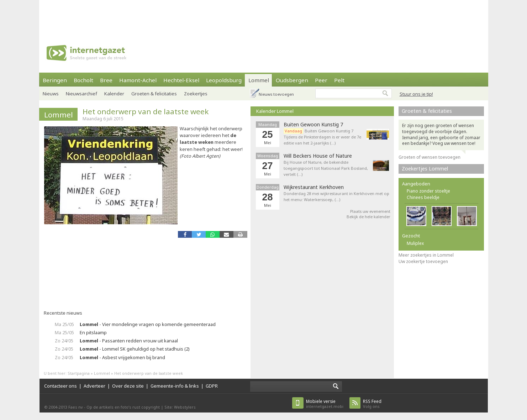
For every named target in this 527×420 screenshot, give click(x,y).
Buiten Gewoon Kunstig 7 (313, 125)
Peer (321, 80)
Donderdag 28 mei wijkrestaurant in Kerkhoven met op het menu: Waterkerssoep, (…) (336, 196)
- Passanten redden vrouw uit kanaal (129, 341)
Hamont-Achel (138, 80)
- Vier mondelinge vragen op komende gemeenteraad (148, 324)
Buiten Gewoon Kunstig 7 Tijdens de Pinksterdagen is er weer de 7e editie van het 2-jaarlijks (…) (322, 137)
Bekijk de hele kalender (368, 217)
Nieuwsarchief (81, 94)
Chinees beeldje (423, 197)
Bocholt (83, 80)
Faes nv (76, 407)
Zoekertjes (196, 94)
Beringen (55, 80)
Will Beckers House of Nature (318, 156)
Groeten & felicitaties (154, 94)
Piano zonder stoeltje (428, 191)
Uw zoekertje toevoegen (423, 261)
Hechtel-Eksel (181, 80)
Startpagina (79, 373)
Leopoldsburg (224, 80)
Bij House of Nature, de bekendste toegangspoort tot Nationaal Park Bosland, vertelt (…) (326, 168)
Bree (106, 80)
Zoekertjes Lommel (425, 169)
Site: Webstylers (180, 407)
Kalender (114, 94)
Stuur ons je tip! (416, 94)
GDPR (212, 386)
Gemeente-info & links (175, 386)
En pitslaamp (93, 332)
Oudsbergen (292, 80)
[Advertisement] (264, 16)
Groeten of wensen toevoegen (429, 157)
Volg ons (372, 404)
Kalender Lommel (275, 111)
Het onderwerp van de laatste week (146, 111)
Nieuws (51, 94)
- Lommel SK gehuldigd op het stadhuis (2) (135, 349)
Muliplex (415, 243)
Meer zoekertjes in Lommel (426, 255)
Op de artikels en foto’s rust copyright (123, 407)
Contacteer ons (60, 386)
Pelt (339, 80)
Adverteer (94, 386)
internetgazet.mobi (325, 404)
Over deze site (128, 386)
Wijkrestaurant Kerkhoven (314, 187)
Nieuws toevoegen (276, 94)
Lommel (259, 80)
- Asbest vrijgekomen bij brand (122, 357)
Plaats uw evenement (370, 211)
